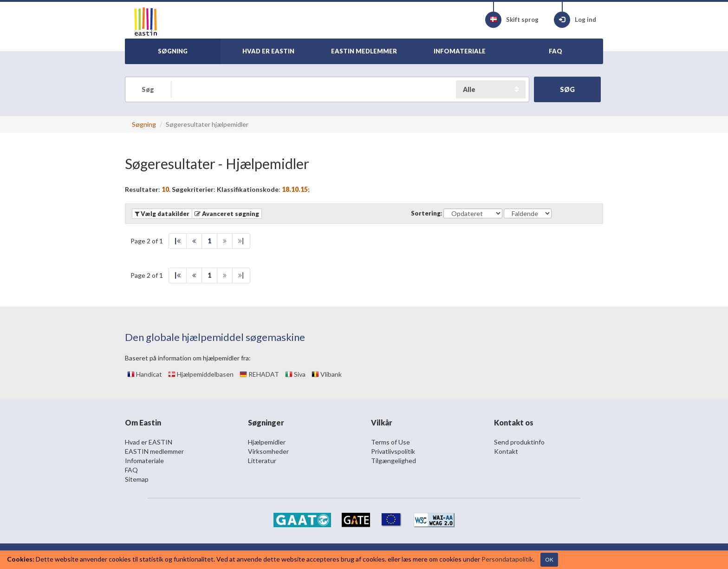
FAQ (131, 470)
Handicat (145, 374)
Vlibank (327, 374)
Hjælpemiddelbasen (201, 374)
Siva (295, 374)
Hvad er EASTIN (149, 442)
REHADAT (259, 374)
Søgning (144, 124)
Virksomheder (268, 451)
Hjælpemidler (267, 442)
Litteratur (262, 461)
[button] (227, 214)
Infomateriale (144, 461)
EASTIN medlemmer (154, 451)
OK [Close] (549, 559)
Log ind (575, 20)
